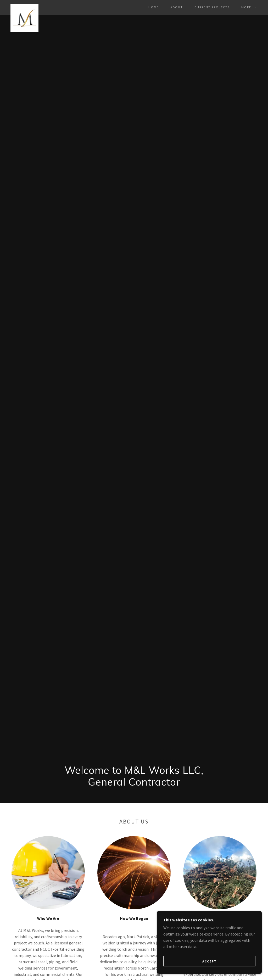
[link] (24, 6)
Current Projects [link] (212, 7)
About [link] (177, 7)
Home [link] (154, 7)
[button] (248, 7)
